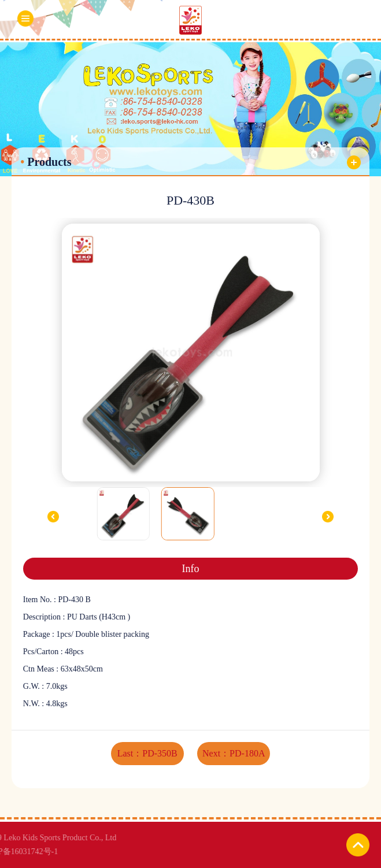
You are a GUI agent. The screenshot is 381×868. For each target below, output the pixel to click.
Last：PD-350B (147, 753)
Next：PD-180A (234, 753)
